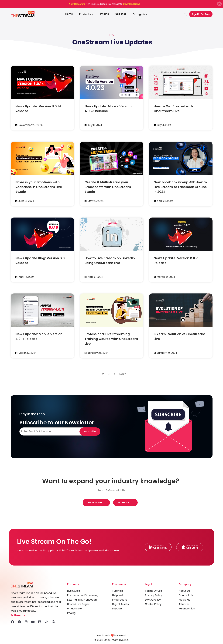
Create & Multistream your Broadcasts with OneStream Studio (108, 187)
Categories (141, 14)
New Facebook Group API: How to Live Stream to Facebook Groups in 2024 (180, 187)
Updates (121, 14)
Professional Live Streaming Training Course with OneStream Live (111, 339)
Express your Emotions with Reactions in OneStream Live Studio (39, 187)
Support (117, 609)
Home (69, 14)
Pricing (105, 14)
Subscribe (90, 431)
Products (87, 14)
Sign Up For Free (201, 14)
